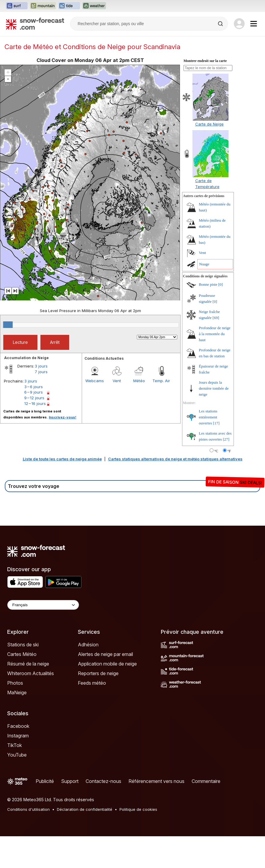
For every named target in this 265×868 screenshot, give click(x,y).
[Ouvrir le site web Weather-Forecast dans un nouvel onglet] (94, 6)
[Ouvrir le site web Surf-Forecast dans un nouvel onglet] (17, 6)
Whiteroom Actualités (31, 673)
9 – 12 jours (34, 398)
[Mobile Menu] (254, 24)
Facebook (18, 726)
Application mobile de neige (107, 664)
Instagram (18, 736)
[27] (226, 439)
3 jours (41, 366)
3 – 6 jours (34, 387)
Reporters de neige (98, 673)
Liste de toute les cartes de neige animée (62, 459)
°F (229, 451)
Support (70, 781)
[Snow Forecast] (35, 24)
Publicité (45, 781)
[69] (216, 318)
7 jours (41, 372)
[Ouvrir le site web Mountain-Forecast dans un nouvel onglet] (43, 6)
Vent (117, 381)
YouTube (17, 755)
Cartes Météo (22, 654)
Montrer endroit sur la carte (205, 61)
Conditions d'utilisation (28, 809)
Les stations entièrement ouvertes (208, 417)
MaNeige (17, 692)
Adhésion (88, 645)
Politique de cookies (138, 809)
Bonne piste (208, 284)
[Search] (221, 24)
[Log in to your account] (239, 24)
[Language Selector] (43, 605)
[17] (216, 423)
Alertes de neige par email (105, 654)
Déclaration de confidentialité (85, 809)
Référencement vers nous (156, 781)
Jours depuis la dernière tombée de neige (214, 388)
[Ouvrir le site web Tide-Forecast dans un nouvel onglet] (69, 6)
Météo (139, 381)
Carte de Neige (209, 124)
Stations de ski (23, 645)
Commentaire (206, 781)
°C (216, 451)
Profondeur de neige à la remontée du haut (215, 334)
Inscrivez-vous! (63, 417)
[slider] (8, 325)
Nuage (204, 264)
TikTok (15, 745)
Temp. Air (161, 381)
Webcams (95, 381)
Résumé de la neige (28, 664)
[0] (221, 284)
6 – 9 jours (34, 392)
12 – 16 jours (35, 403)
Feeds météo (92, 683)
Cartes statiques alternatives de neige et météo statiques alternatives (175, 459)
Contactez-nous (103, 781)
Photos (15, 683)
